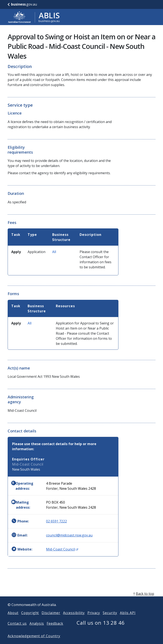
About (13, 620)
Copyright (30, 620)
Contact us (17, 630)
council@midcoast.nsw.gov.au (69, 535)
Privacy (94, 620)
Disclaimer (51, 620)
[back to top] (81, 600)
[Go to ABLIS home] (34, 17)
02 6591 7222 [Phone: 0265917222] (56, 521)
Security (110, 620)
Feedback (55, 630)
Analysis (37, 630)
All (54, 252)
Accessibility (74, 620)
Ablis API (128, 620)
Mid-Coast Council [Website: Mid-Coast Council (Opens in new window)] (62, 549)
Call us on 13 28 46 (101, 629)
